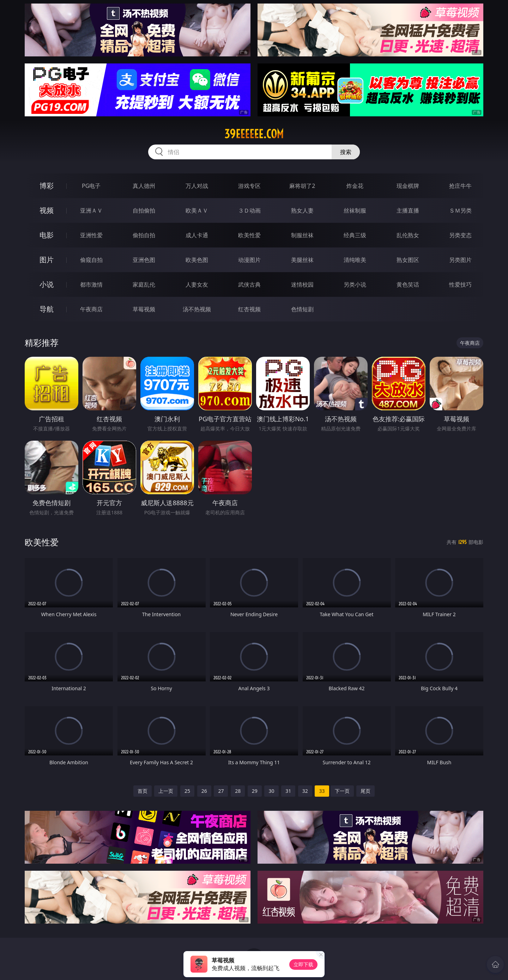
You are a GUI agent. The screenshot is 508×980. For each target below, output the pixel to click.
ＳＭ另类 (460, 210)
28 (238, 791)
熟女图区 (408, 260)
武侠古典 (249, 284)
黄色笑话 (408, 284)
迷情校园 (302, 284)
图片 (47, 260)
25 (187, 791)
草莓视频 (144, 309)
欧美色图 (197, 260)
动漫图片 (249, 260)
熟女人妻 (302, 210)
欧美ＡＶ (197, 210)
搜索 (346, 152)
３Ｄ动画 (249, 210)
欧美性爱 (249, 235)
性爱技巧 (460, 284)
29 (255, 791)
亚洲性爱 (91, 235)
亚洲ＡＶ (91, 210)
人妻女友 (197, 284)
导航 (47, 309)
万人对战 (197, 186)
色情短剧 (302, 309)
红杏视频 (249, 309)
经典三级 (355, 235)
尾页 (365, 791)
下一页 (342, 791)
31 (288, 791)
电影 (47, 235)
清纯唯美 (355, 260)
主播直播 (408, 210)
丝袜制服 (355, 210)
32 (305, 791)
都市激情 (91, 284)
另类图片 (460, 260)
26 (204, 791)
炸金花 (355, 186)
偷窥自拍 (91, 260)
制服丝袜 (302, 235)
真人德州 (144, 186)
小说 (47, 284)
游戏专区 (249, 186)
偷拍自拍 (144, 235)
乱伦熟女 (408, 235)
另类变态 (460, 235)
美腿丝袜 (302, 260)
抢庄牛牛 (460, 186)
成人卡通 (197, 235)
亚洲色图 (144, 260)
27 (221, 791)
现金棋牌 (408, 186)
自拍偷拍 (144, 210)
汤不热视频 (197, 309)
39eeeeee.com (254, 134)
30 (271, 791)
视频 (47, 210)
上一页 (166, 791)
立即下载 (303, 964)
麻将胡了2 (302, 186)
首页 (143, 791)
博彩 (47, 186)
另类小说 (355, 284)
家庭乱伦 (144, 284)
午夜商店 (91, 309)
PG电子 (91, 186)
